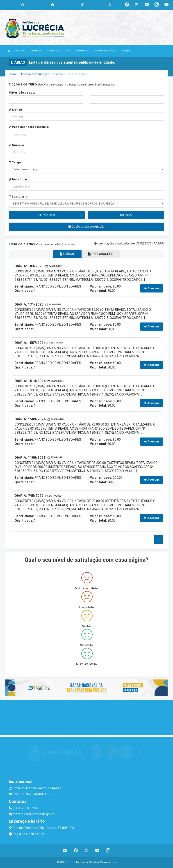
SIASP (71, 862)
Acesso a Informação (35, 74)
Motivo (15, 110)
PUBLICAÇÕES (83, 51)
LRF (69, 51)
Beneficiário (19, 179)
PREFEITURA (37, 51)
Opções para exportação (86, 227)
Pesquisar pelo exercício (29, 127)
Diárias (58, 74)
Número (16, 145)
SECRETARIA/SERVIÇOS (106, 51)
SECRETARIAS (54, 51)
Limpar (126, 215)
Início (12, 74)
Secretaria (18, 197)
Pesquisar (47, 215)
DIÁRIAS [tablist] (67, 254)
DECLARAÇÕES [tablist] (100, 254)
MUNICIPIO (20, 51)
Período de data (22, 93)
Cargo (15, 162)
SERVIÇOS (126, 51)
